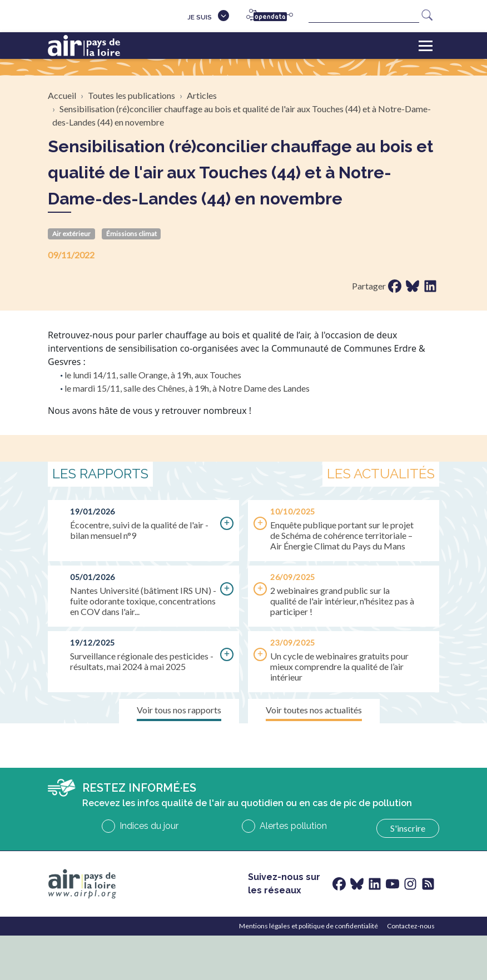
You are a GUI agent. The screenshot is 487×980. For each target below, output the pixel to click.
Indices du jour (149, 826)
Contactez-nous (411, 926)
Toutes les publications (131, 95)
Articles (202, 95)
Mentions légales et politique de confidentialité (309, 926)
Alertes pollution (293, 826)
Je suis (200, 17)
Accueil (62, 95)
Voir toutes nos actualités (314, 710)
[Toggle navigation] (426, 46)
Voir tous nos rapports (179, 710)
